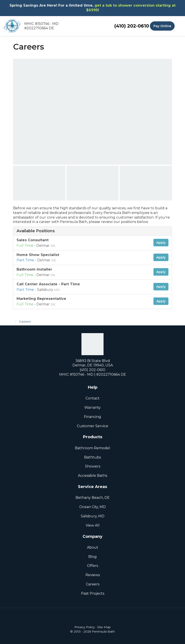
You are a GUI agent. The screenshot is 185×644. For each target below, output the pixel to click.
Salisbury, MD (93, 516)
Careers (93, 584)
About (93, 547)
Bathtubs (92, 457)
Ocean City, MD (92, 507)
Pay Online (162, 26)
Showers (93, 466)
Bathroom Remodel (92, 448)
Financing (92, 417)
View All (93, 525)
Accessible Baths (92, 476)
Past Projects (93, 593)
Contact (92, 398)
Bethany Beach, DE (93, 498)
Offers (92, 566)
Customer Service (92, 426)
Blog (92, 557)
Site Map (104, 627)
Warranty (92, 407)
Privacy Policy (85, 627)
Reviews (93, 575)
